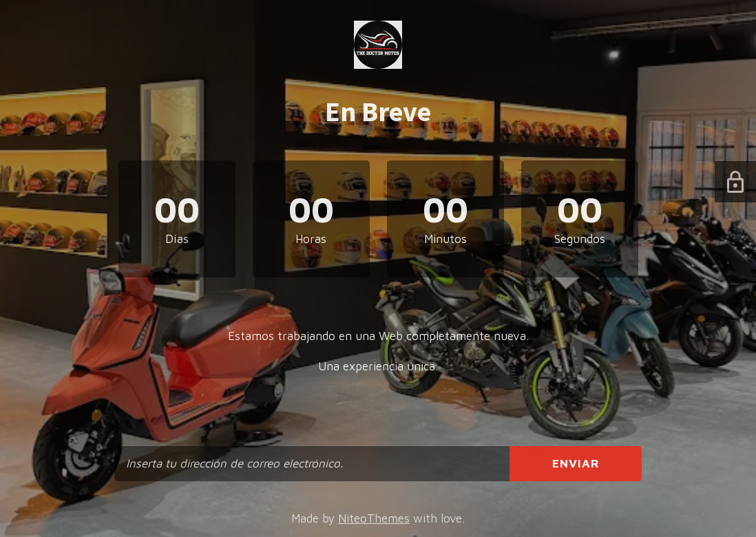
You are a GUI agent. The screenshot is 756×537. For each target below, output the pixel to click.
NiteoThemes (374, 518)
